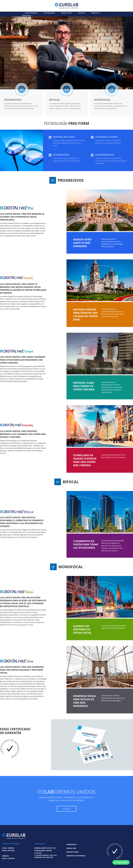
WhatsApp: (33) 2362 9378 (44, 857)
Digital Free (71, 848)
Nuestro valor (73, 852)
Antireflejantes (49, 13)
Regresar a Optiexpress (76, 856)
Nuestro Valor (67, 13)
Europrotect (72, 844)
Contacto (82, 13)
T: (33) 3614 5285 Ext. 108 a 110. (46, 855)
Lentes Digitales (31, 13)
